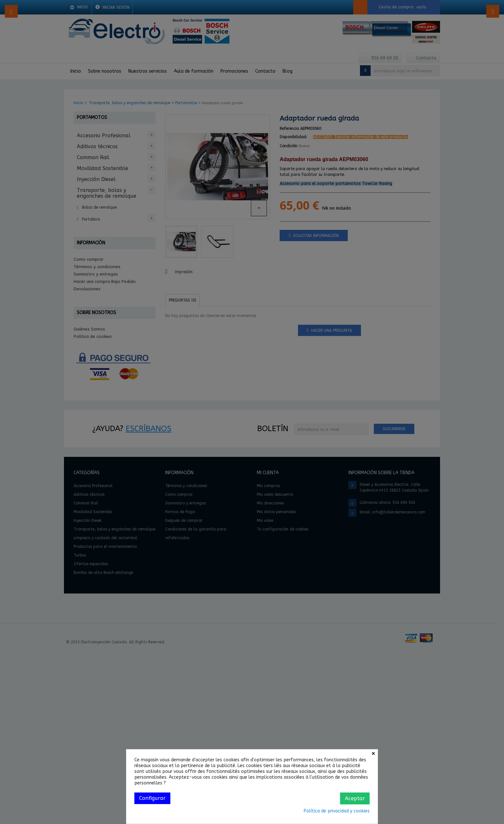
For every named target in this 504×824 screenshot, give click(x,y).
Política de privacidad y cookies (337, 811)
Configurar (152, 798)
